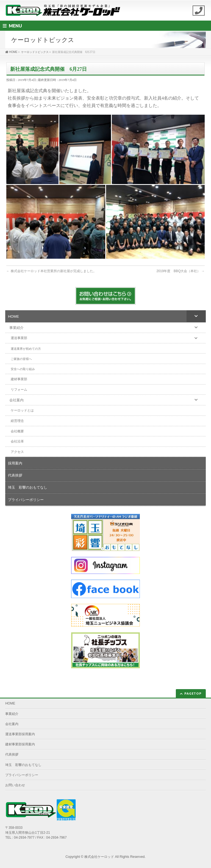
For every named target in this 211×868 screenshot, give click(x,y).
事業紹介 (12, 714)
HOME (10, 703)
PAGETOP (193, 693)
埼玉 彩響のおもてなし (23, 765)
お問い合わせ (15, 785)
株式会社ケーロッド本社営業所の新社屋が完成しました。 (51, 271)
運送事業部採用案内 (20, 734)
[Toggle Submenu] (196, 316)
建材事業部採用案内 (20, 744)
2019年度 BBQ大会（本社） (180, 271)
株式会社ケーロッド (99, 857)
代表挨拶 (12, 754)
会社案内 (12, 724)
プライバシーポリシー (22, 775)
